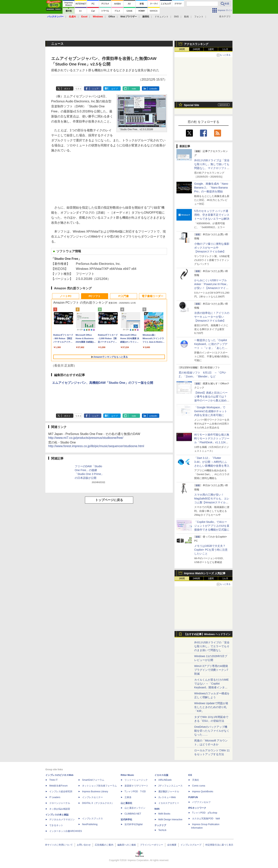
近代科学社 (126, 820)
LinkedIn (153, 89)
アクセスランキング (196, 44)
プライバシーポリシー (152, 845)
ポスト (67, 89)
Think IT (53, 780)
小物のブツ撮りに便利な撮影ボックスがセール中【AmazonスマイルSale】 (212, 248)
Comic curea (199, 786)
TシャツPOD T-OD (135, 792)
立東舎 (128, 797)
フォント (199, 17)
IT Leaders (55, 797)
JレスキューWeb (167, 797)
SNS (176, 17)
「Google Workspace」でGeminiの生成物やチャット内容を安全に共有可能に (211, 411)
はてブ (115, 89)
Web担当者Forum (58, 786)
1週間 (211, 49)
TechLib (162, 830)
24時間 (196, 49)
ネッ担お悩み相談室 (60, 809)
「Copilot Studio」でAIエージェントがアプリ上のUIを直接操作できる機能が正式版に (212, 526)
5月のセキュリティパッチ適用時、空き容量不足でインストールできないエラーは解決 (212, 215)
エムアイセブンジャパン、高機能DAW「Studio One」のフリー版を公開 (103, 383)
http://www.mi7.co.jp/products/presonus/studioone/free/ (86, 438)
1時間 (182, 49)
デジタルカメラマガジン (62, 820)
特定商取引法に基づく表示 (219, 845)
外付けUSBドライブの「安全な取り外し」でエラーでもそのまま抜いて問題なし (212, 646)
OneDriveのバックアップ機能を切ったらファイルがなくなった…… (212, 731)
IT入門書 (124, 296)
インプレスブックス (92, 819)
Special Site (192, 105)
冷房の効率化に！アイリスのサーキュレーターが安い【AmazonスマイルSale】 (212, 317)
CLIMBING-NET (133, 814)
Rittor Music (127, 775)
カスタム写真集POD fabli (206, 819)
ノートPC (66, 296)
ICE (190, 775)
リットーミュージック (136, 780)
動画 (186, 17)
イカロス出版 (161, 775)
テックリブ (160, 825)
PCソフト (95, 296)
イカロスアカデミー (169, 803)
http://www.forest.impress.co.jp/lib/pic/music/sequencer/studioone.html (96, 446)
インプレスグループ (191, 845)
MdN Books (164, 814)
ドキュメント (162, 17)
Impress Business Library (95, 792)
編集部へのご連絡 (127, 845)
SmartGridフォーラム (93, 780)
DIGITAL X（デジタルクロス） (98, 803)
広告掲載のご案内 (104, 845)
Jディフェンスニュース (170, 786)
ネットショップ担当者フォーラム (99, 786)
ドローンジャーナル (60, 803)
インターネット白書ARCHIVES (66, 831)
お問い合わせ (84, 845)
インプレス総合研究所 (61, 792)
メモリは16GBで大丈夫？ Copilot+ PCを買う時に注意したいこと (211, 550)
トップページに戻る (109, 500)
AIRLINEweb (165, 780)
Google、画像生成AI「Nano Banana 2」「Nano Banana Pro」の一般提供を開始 (211, 188)
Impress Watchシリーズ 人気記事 (205, 573)
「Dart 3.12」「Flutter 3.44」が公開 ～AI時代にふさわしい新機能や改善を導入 (212, 462)
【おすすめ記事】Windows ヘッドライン (207, 634)
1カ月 (225, 49)
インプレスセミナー (92, 797)
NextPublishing (90, 824)
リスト (78, 89)
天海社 (196, 780)
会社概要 (172, 845)
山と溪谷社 (126, 803)
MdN (157, 809)
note (134, 89)
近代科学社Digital (133, 824)
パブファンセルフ (201, 802)
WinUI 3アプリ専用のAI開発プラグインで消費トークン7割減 (211, 670)
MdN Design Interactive (170, 820)
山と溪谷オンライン (135, 808)
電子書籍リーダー (153, 296)
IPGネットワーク (197, 808)
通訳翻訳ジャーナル (169, 792)
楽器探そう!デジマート (136, 786)
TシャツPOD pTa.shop (205, 813)
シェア (95, 89)
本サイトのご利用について (59, 845)
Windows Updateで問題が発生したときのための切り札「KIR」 (211, 707)
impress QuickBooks (203, 792)
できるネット (56, 825)
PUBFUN (193, 797)
